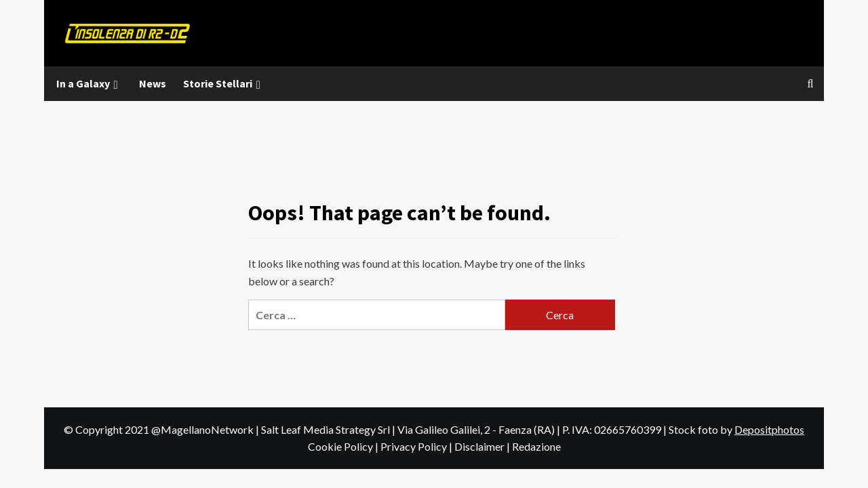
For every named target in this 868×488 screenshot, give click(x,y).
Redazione (536, 446)
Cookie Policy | (344, 446)
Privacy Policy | (417, 446)
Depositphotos (769, 429)
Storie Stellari (224, 84)
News (153, 83)
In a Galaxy (89, 84)
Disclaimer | (483, 446)
